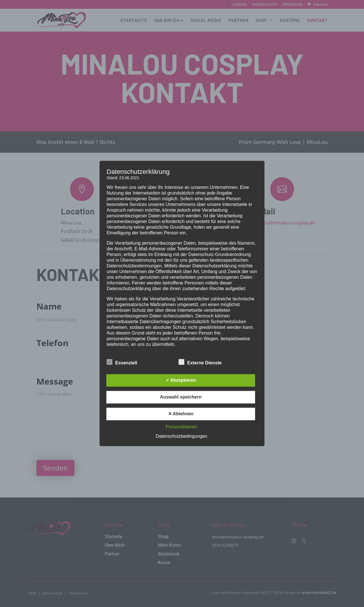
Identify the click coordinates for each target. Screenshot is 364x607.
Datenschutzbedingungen (181, 436)
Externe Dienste (200, 362)
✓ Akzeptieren (181, 380)
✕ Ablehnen (181, 414)
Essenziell (122, 362)
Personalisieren (181, 427)
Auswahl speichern (181, 397)
